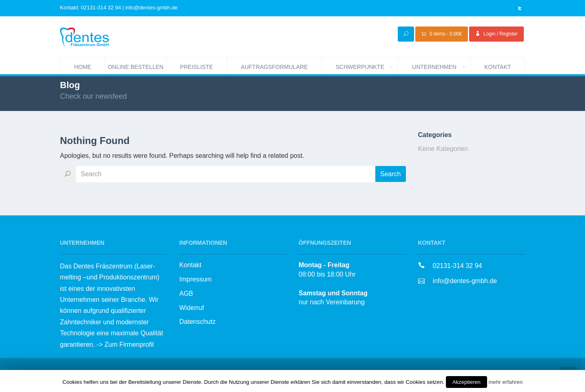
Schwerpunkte (367, 66)
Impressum (196, 279)
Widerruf (192, 308)
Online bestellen (137, 66)
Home (83, 67)
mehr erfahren (505, 382)
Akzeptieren (466, 382)
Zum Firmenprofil (129, 344)
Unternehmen (441, 66)
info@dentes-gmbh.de (465, 281)
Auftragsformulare (274, 67)
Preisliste (196, 67)
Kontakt (497, 67)
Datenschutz (198, 322)
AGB (186, 293)
